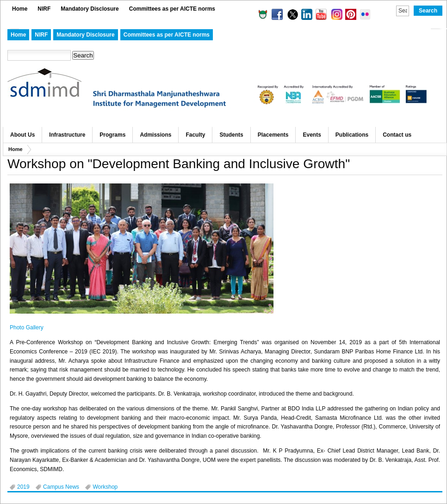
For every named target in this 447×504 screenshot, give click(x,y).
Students (231, 135)
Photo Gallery (27, 328)
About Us (22, 135)
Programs (112, 135)
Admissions (155, 135)
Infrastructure (67, 135)
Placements (273, 135)
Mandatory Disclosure (90, 9)
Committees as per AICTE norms (172, 9)
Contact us (397, 135)
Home (20, 9)
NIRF (44, 9)
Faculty (195, 135)
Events (312, 135)
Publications (352, 135)
